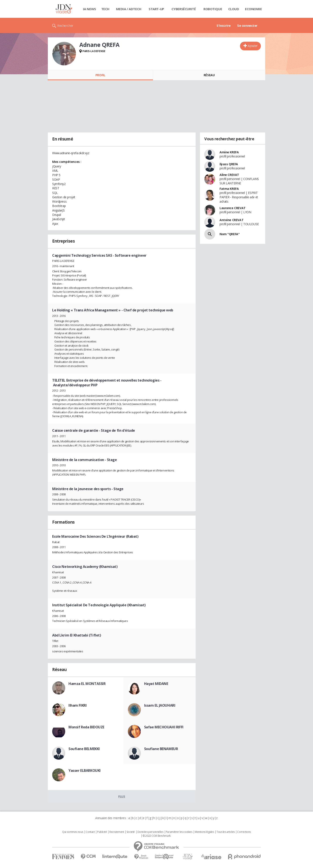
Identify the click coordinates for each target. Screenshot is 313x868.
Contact (90, 832)
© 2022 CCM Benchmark (157, 836)
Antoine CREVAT (231, 220)
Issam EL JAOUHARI (160, 705)
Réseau (209, 75)
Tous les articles (226, 832)
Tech (105, 9)
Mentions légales (204, 832)
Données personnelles (150, 832)
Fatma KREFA (229, 189)
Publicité (102, 832)
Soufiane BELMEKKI (84, 749)
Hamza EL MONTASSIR (87, 684)
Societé (131, 832)
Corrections (244, 832)
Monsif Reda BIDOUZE (86, 727)
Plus (122, 796)
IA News (90, 9)
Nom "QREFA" (230, 234)
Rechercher (65, 25)
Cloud (234, 9)
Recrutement (117, 832)
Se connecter (247, 25)
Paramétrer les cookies (179, 832)
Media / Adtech (129, 9)
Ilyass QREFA (229, 164)
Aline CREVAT (229, 175)
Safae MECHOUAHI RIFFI (164, 727)
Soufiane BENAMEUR (161, 749)
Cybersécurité (184, 9)
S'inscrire (224, 25)
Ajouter (253, 46)
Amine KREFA (229, 152)
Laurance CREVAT (233, 208)
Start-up (156, 9)
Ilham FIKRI (77, 705)
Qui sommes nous (73, 832)
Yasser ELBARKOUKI (85, 770)
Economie (253, 9)
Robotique (213, 9)
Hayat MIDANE (156, 684)
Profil (100, 75)
